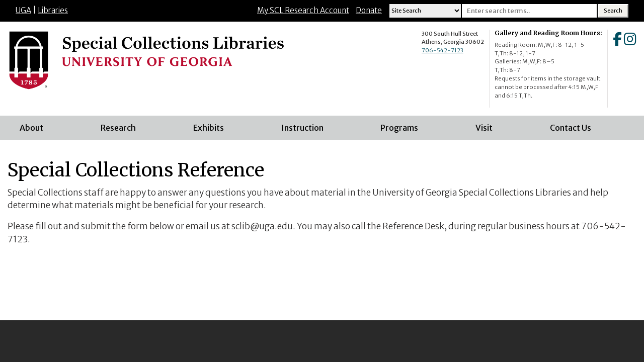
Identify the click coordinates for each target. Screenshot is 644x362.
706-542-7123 (442, 50)
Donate (369, 10)
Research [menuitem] (118, 128)
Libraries (53, 10)
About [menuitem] (31, 128)
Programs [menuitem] (399, 128)
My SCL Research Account (303, 10)
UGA (23, 10)
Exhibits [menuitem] (209, 128)
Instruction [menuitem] (302, 128)
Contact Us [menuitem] (571, 128)
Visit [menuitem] (484, 128)
